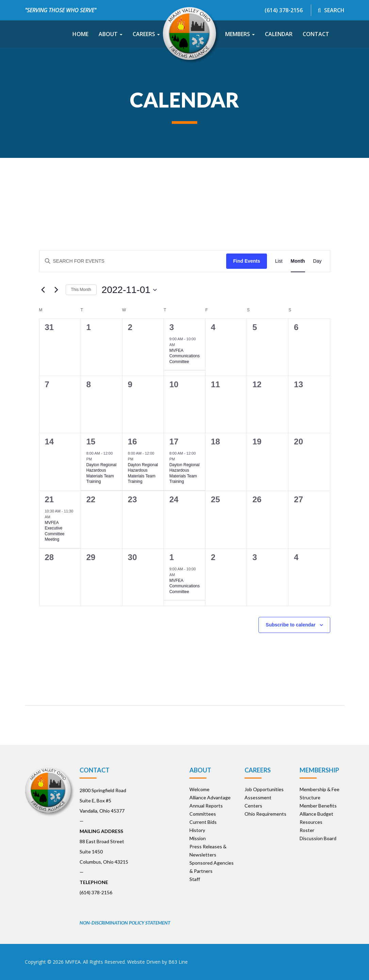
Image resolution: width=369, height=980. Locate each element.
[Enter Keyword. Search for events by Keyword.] (133, 261)
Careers (146, 34)
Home (80, 34)
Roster (307, 830)
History (197, 830)
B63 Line (178, 962)
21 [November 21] (49, 499)
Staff (195, 879)
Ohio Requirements (265, 814)
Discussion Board (318, 838)
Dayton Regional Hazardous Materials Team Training (102, 473)
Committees (203, 814)
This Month (81, 290)
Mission (198, 838)
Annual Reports (206, 806)
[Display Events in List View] (279, 261)
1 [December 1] (172, 557)
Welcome (199, 789)
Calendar (279, 34)
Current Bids (203, 822)
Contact (316, 34)
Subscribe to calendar (290, 625)
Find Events (246, 261)
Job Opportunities (264, 789)
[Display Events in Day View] (317, 261)
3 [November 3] (172, 327)
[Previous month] (43, 290)
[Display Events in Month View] (298, 261)
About (111, 34)
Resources (311, 822)
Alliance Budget (316, 814)
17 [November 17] (174, 442)
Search (331, 10)
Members (240, 34)
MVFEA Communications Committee (184, 356)
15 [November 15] (91, 442)
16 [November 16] (132, 442)
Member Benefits (318, 806)
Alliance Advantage (210, 797)
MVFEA (73, 962)
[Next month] (56, 290)
